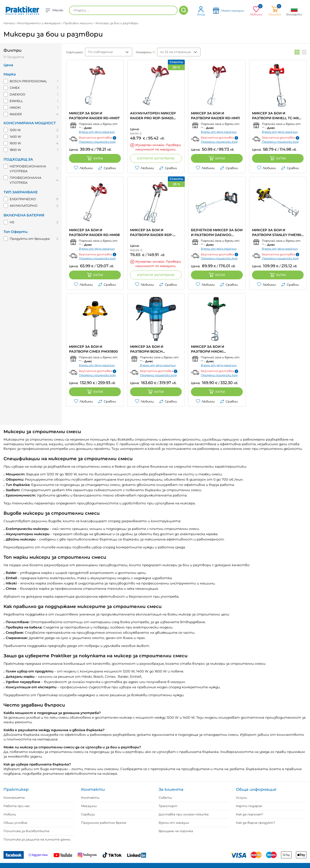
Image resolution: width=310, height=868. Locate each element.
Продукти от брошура (30, 239)
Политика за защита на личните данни (37, 839)
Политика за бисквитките (26, 831)
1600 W (15, 143)
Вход (201, 11)
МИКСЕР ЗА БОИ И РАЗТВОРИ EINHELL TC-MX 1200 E (275, 116)
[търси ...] (123, 10)
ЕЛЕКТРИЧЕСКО (23, 199)
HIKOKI (15, 108)
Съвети (165, 798)
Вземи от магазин (174, 823)
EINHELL (16, 101)
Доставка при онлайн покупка (184, 814)
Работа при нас (17, 806)
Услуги (241, 798)
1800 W (15, 150)
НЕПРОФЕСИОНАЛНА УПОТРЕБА (28, 169)
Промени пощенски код (97, 142)
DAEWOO (17, 94)
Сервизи (88, 814)
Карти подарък (249, 806)
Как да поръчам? (250, 814)
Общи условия (15, 823)
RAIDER (16, 114)
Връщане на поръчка (176, 831)
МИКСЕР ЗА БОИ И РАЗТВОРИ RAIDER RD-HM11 (215, 116)
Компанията (14, 798)
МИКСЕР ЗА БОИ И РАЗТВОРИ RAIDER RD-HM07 (94, 116)
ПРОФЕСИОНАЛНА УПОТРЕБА (25, 180)
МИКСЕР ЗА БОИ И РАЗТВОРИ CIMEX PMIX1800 (93, 349)
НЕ (12, 222)
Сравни (107, 168)
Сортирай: (75, 52)
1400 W (15, 137)
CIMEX (15, 88)
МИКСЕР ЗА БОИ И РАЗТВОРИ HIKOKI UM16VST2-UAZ (208, 349)
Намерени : (146, 52)
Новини (10, 814)
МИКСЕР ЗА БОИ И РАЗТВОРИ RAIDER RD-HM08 (94, 232)
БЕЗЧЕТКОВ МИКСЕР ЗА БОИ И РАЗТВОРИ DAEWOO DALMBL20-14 (217, 233)
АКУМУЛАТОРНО (24, 206)
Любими (83, 168)
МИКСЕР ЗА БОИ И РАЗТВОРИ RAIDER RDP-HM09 (152, 233)
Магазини (89, 806)
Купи (95, 158)
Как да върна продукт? (256, 823)
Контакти (90, 798)
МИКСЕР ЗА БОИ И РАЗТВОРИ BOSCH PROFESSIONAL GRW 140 (152, 349)
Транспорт (168, 806)
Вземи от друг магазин (97, 132)
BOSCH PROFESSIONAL (28, 81)
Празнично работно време (104, 823)
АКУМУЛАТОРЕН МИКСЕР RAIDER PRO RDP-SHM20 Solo (153, 116)
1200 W (15, 130)
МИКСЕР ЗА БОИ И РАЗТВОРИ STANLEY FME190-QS (277, 233)
